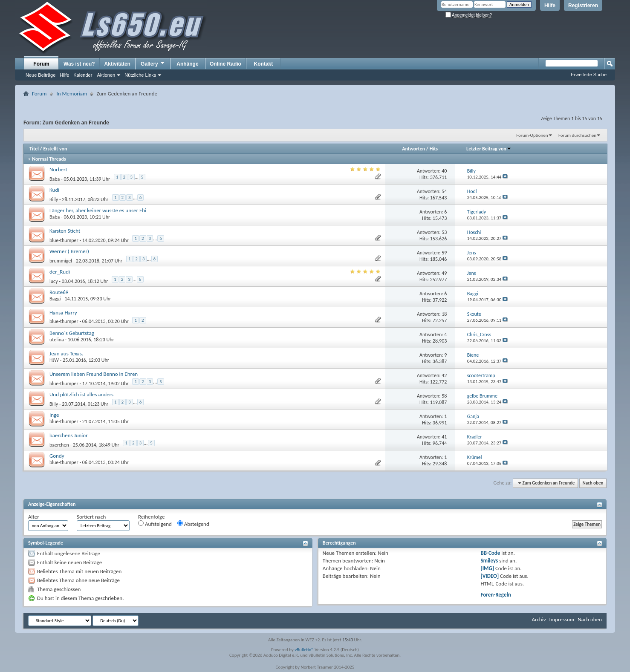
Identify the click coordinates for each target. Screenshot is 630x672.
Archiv (539, 619)
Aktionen (106, 75)
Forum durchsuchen (577, 135)
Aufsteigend (155, 524)
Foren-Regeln (496, 595)
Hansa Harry (63, 313)
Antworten (413, 149)
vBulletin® (304, 650)
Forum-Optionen (532, 135)
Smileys (489, 561)
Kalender (83, 75)
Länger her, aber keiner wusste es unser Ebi (98, 210)
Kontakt (264, 64)
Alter (34, 517)
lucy (54, 281)
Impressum (562, 619)
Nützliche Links (140, 75)
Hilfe (550, 6)
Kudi (54, 190)
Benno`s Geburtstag (72, 333)
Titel (34, 149)
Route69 (59, 292)
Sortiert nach (91, 517)
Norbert (58, 169)
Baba (55, 179)
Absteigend (193, 524)
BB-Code (490, 553)
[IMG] (487, 568)
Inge (54, 415)
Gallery (153, 63)
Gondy (57, 456)
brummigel (61, 261)
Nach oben (593, 483)
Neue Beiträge (40, 75)
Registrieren (583, 6)
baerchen (59, 445)
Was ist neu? (79, 64)
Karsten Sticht (65, 231)
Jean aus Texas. (66, 353)
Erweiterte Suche (589, 75)
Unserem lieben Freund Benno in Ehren (94, 374)
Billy (54, 199)
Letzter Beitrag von (489, 149)
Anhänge (187, 64)
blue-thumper (64, 240)
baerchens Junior (69, 435)
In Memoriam (72, 94)
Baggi (55, 299)
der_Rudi (60, 272)
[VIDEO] (490, 576)
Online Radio (225, 64)
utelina (57, 340)
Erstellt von (55, 149)
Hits (434, 149)
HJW (54, 360)
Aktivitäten (117, 64)
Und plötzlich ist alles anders (81, 394)
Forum (41, 64)
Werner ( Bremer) (69, 251)
